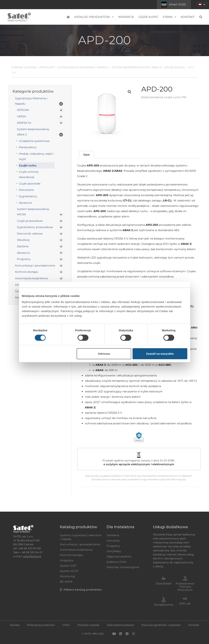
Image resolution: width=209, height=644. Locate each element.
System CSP (68, 566)
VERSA (21, 116)
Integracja (67, 560)
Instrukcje (113, 541)
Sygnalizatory (28, 196)
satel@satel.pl (32, 556)
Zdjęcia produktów (119, 557)
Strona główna (24, 67)
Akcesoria (25, 203)
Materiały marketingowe (123, 567)
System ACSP (69, 571)
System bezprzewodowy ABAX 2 (137, 67)
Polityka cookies (88, 625)
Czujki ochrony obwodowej (29, 174)
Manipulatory (28, 147)
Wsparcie (126, 17)
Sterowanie (26, 190)
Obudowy (23, 240)
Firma (169, 17)
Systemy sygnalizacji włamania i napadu (81, 537)
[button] (130, 92)
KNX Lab (185, 603)
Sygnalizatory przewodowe (35, 227)
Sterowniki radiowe (30, 234)
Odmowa (104, 353)
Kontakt (188, 17)
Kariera (15, 625)
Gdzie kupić (148, 17)
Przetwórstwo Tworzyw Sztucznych (185, 587)
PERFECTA (24, 123)
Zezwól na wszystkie (160, 353)
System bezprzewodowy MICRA (33, 212)
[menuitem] (202, 5)
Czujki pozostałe (30, 184)
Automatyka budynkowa (31, 278)
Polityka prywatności (41, 625)
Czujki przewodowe (30, 221)
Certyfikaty (114, 551)
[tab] (87, 155)
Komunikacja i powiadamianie (35, 266)
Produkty (47, 67)
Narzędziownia (164, 605)
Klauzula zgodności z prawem (161, 625)
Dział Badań (164, 584)
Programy (24, 259)
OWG (66, 625)
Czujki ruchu (175, 67)
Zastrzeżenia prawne (120, 625)
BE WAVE (66, 582)
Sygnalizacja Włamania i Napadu (83, 67)
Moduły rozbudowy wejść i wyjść (36, 156)
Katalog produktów (94, 17)
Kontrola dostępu (27, 272)
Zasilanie (23, 246)
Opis (86, 155)
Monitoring (67, 576)
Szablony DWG (117, 562)
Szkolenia (113, 535)
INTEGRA (23, 110)
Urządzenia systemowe (34, 141)
